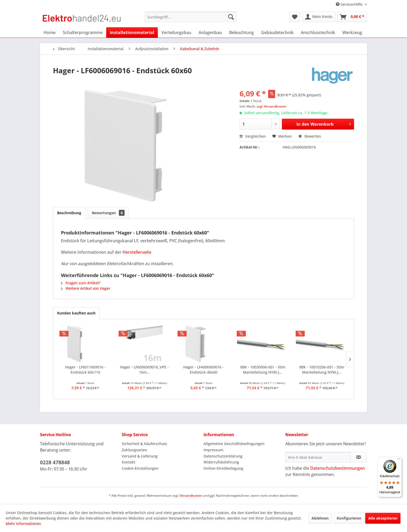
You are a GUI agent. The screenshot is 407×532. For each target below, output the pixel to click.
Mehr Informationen (23, 524)
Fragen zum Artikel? (81, 283)
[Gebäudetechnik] (277, 32)
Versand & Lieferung (140, 456)
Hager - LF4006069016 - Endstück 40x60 (203, 370)
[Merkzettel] (295, 17)
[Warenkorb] (352, 17)
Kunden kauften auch (76, 313)
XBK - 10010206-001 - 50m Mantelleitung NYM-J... (322, 370)
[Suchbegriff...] (191, 17)
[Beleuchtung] (242, 32)
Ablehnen (320, 518)
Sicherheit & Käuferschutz (144, 444)
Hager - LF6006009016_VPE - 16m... (144, 370)
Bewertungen (108, 213)
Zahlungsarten (134, 450)
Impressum (213, 450)
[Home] (50, 32)
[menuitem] (191, 17)
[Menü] (399, 460)
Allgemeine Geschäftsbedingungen (234, 444)
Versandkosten (191, 496)
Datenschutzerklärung (223, 456)
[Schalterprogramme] (83, 32)
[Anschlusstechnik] (318, 32)
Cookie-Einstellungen (140, 468)
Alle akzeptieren (383, 518)
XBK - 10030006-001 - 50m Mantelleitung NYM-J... (263, 370)
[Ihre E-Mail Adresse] (318, 457)
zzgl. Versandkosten (272, 106)
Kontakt (128, 462)
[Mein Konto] (319, 17)
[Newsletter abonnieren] (359, 457)
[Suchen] (231, 17)
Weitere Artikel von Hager (86, 288)
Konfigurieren (349, 518)
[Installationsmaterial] (132, 32)
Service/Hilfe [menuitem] (350, 4)
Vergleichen (253, 136)
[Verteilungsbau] (176, 32)
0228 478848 (55, 462)
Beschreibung (69, 213)
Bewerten (310, 136)
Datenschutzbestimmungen (338, 468)
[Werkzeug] (352, 32)
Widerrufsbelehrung (221, 462)
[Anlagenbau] (210, 32)
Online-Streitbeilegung (223, 468)
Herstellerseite (137, 252)
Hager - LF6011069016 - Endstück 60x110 (85, 370)
